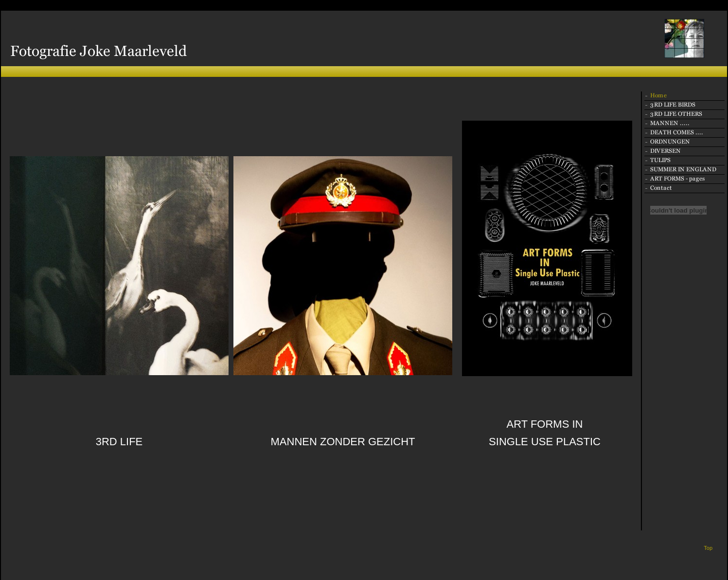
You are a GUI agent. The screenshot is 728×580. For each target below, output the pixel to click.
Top (708, 548)
